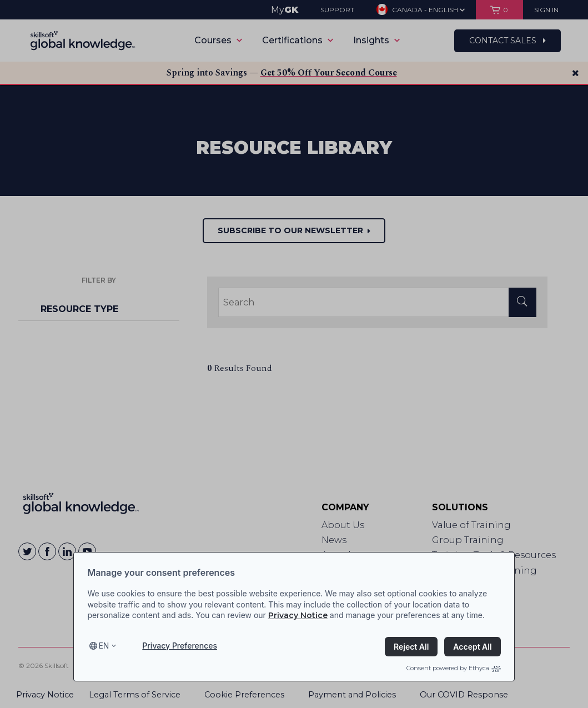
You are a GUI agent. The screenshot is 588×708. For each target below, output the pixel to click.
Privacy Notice (298, 615)
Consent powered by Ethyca (454, 668)
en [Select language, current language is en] (104, 646)
